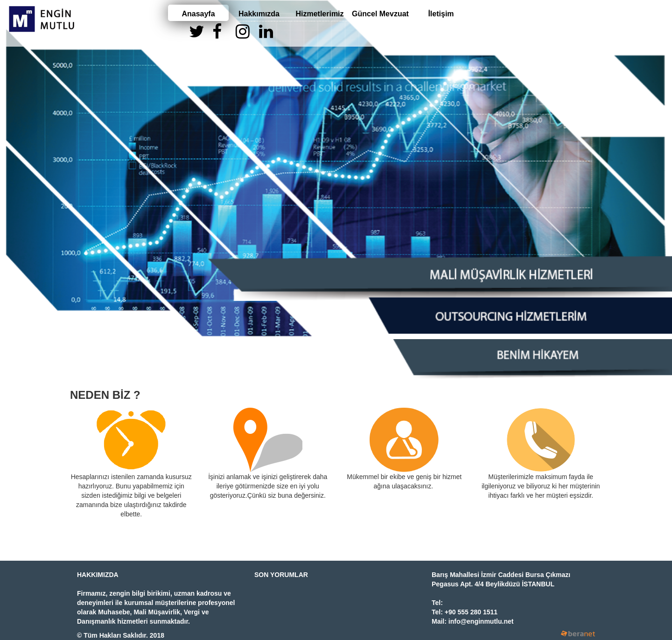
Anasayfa (198, 14)
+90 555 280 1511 (471, 612)
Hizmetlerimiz (319, 14)
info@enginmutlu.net (481, 621)
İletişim (441, 14)
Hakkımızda (259, 14)
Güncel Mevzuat (380, 14)
